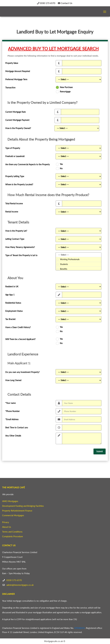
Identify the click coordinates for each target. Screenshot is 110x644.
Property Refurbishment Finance (17, 511)
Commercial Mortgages (13, 515)
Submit (100, 451)
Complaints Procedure (13, 536)
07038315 (80, 628)
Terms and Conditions (12, 532)
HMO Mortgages (10, 501)
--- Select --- (78, 255)
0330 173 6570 (46, 3)
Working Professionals (78, 259)
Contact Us (65, 3)
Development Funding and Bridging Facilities (23, 506)
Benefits (78, 269)
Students (78, 264)
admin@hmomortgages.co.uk (20, 585)
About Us (7, 527)
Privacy (6, 522)
